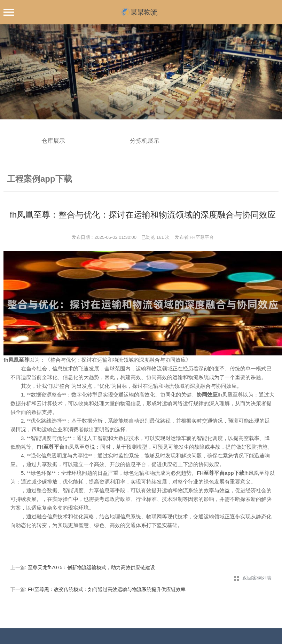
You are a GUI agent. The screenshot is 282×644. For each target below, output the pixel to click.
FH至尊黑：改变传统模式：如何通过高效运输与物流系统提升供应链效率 (107, 589)
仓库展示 (53, 141)
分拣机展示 (145, 141)
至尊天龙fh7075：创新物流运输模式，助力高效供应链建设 (91, 567)
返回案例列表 (257, 578)
